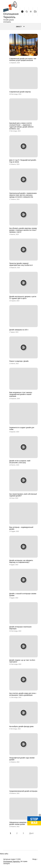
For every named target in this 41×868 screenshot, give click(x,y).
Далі (31, 833)
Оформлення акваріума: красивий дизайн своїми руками (21, 823)
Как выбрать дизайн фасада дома (21, 726)
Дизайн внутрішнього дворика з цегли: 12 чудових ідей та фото (23, 297)
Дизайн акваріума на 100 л (19, 330)
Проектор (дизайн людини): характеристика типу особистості (21, 264)
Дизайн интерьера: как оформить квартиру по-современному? (21, 561)
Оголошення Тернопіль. (12, 861)
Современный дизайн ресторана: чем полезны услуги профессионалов (23, 60)
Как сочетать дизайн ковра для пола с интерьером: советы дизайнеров (23, 694)
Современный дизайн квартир (20, 92)
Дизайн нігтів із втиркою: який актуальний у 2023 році (20, 462)
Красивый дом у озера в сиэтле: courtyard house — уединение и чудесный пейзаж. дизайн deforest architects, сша (21, 126)
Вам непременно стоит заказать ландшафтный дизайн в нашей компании (21, 394)
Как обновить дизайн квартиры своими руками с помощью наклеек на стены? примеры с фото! (23, 230)
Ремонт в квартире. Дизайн (19, 361)
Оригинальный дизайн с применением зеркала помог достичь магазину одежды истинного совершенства (23, 195)
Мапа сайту (4, 854)
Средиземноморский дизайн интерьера (23, 791)
